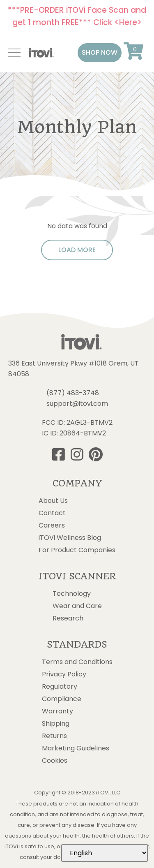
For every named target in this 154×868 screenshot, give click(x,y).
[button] (100, 53)
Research (68, 618)
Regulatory (60, 687)
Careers (52, 525)
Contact (52, 513)
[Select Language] (105, 853)
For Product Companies (77, 550)
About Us (53, 501)
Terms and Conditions (77, 662)
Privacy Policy (64, 674)
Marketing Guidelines (76, 748)
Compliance (62, 699)
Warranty (57, 711)
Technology (72, 594)
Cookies (55, 761)
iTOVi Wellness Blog (70, 538)
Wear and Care (77, 606)
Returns (54, 736)
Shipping (56, 724)
